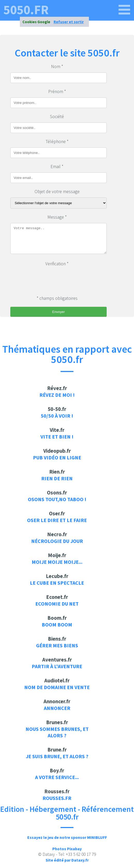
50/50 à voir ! (57, 416)
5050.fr (26, 10)
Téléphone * (57, 142)
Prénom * (57, 92)
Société (57, 117)
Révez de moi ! (57, 395)
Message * (57, 217)
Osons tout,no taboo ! (57, 499)
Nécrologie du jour (57, 541)
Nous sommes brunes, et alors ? (57, 732)
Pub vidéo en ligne (57, 457)
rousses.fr (57, 798)
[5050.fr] (124, 10)
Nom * (57, 67)
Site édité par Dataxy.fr (67, 860)
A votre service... (57, 777)
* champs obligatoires (57, 298)
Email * (57, 167)
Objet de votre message (57, 192)
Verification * (57, 264)
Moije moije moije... (57, 562)
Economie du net (57, 604)
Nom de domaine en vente (57, 687)
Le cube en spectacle (57, 583)
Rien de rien (57, 478)
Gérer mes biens (57, 645)
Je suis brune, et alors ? (57, 756)
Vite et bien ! (57, 437)
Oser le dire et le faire (57, 520)
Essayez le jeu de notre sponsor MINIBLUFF (67, 837)
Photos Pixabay (67, 849)
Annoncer (57, 708)
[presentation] (49, 280)
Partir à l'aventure (57, 666)
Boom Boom (57, 625)
